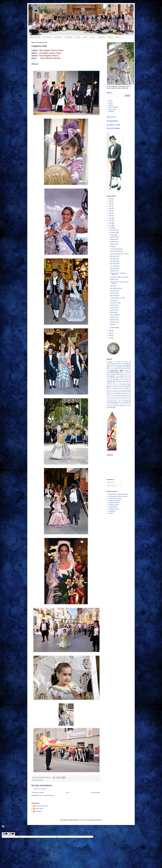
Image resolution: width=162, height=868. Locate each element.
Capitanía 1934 (114, 259)
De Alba (116, 376)
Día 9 (128, 378)
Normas (120, 395)
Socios (108, 404)
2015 (110, 218)
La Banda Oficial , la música (118, 298)
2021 (110, 206)
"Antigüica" (111, 111)
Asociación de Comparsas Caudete (118, 494)
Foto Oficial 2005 (115, 266)
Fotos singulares (124, 388)
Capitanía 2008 (114, 293)
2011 (110, 228)
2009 (110, 331)
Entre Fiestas (119, 383)
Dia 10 (127, 376)
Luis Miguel (38, 811)
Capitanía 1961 (114, 242)
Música (123, 394)
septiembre (113, 328)
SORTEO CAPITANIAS (116, 251)
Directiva (109, 380)
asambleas (128, 365)
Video (118, 406)
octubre (112, 235)
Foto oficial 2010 (114, 256)
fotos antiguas (113, 387)
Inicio (68, 793)
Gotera (108, 390)
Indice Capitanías (113, 107)
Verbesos (111, 513)
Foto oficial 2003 (114, 268)
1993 (110, 338)
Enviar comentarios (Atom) (47, 795)
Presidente (122, 399)
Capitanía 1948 (114, 237)
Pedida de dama (110, 397)
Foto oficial (128, 385)
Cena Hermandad (112, 373)
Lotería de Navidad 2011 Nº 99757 (119, 254)
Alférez (114, 365)
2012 (110, 225)
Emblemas (58, 37)
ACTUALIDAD (110, 363)
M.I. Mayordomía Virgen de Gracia (118, 496)
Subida (119, 404)
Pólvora (127, 397)
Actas (126, 362)
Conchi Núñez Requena (42, 806)
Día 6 (114, 378)
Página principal (35, 37)
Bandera (111, 369)
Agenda (110, 103)
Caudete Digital (113, 507)
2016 (110, 216)
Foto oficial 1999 (114, 296)
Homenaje (121, 390)
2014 (110, 221)
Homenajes (128, 390)
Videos (110, 101)
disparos (115, 380)
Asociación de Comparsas (123, 367)
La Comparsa (48, 37)
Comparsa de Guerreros (115, 498)
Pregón (108, 399)
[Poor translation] (12, 834)
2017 (110, 213)
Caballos (123, 369)
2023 (110, 201)
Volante (111, 407)
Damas (110, 37)
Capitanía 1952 (114, 239)
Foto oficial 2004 (114, 291)
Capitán (129, 369)
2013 (110, 223)
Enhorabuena (119, 381)
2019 (110, 211)
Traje (114, 406)
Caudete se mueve (114, 509)
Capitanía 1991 (114, 317)
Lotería (117, 394)
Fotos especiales (113, 388)
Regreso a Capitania (117, 400)
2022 (110, 204)
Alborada (126, 363)
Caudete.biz (112, 511)
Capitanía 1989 (114, 322)
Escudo (116, 385)
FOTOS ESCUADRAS (125, 387)
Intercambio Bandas (120, 392)
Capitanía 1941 (114, 271)
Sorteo (113, 404)
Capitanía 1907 (114, 310)
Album (118, 37)
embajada (110, 381)
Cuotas (129, 374)
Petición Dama (119, 397)
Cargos (93, 37)
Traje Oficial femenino (116, 288)
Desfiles (122, 376)
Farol (121, 385)
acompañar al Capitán (114, 362)
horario (111, 392)
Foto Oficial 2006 (115, 264)
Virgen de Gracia (126, 406)
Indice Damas (112, 109)
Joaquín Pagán (39, 809)
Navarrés (129, 394)
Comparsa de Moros (114, 503)
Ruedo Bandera (111, 402)
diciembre (113, 230)
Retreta (127, 400)
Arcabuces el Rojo (113, 505)
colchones (128, 373)
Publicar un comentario (40, 789)
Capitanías (102, 37)
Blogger (100, 820)
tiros (109, 406)
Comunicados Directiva (116, 249)
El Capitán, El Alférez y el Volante (119, 277)
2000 (110, 335)
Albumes (111, 105)
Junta (129, 392)
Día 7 (119, 378)
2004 (110, 333)
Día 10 (109, 378)
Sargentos (126, 402)
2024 (110, 199)
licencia (111, 394)
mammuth (82, 820)
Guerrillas (114, 390)
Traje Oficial (113, 286)
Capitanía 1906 (114, 244)
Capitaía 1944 (114, 280)
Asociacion (112, 367)
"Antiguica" (113, 247)
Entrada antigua (96, 793)
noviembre (113, 232)
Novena (127, 395)
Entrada (127, 381)
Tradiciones (69, 37)
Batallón (116, 369)
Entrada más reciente (38, 793)
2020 (110, 208)
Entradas (111, 483)
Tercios (129, 404)
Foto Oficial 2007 (115, 261)
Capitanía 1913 (114, 308)
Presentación (115, 399)
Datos (85, 37)
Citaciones (121, 373)
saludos (119, 402)
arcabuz (120, 365)
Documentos (121, 380)
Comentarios (112, 486)
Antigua (78, 37)
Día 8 (123, 378)
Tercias (124, 404)
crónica (124, 374)
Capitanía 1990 (114, 320)
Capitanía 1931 (114, 305)
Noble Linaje (112, 395)
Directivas (113, 325)
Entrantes (109, 383)
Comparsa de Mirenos (114, 501)
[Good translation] (5, 834)
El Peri (128, 380)
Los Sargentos (114, 300)
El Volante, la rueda (115, 303)
